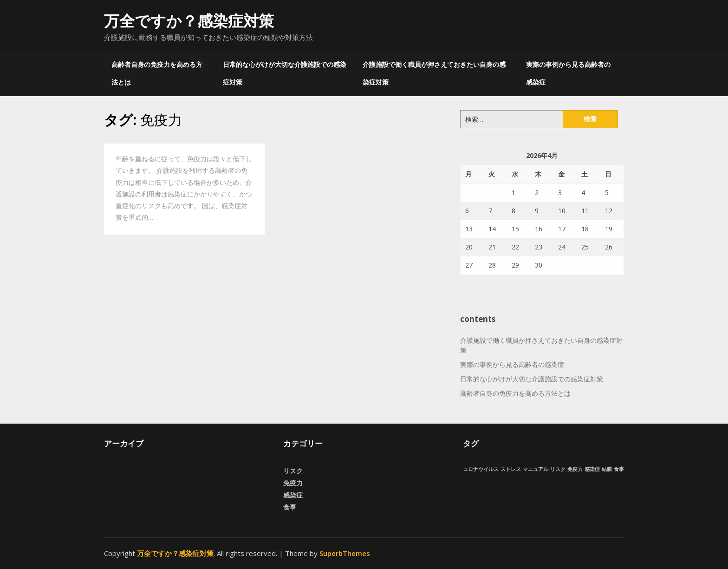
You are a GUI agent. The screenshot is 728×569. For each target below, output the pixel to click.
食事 (290, 507)
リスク (293, 471)
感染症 (293, 495)
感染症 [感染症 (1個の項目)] (592, 469)
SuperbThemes (345, 553)
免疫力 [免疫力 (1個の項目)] (575, 469)
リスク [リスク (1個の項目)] (558, 469)
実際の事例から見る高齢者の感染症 (568, 73)
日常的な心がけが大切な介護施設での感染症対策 (285, 73)
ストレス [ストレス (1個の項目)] (511, 469)
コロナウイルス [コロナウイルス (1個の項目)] (481, 469)
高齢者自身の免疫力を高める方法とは (157, 73)
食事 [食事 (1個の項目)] (619, 469)
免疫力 (293, 483)
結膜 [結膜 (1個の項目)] (607, 469)
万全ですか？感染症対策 (189, 21)
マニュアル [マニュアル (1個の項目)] (536, 469)
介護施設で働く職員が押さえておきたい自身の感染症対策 (434, 73)
